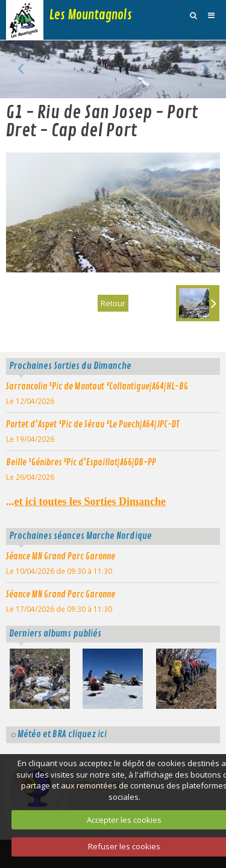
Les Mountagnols (91, 15)
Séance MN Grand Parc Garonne (61, 556)
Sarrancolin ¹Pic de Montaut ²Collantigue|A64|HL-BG (97, 386)
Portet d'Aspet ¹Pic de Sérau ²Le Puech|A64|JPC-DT (93, 424)
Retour (113, 303)
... (86, 502)
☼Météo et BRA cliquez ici (58, 734)
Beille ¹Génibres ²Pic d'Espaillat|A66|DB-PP (81, 462)
